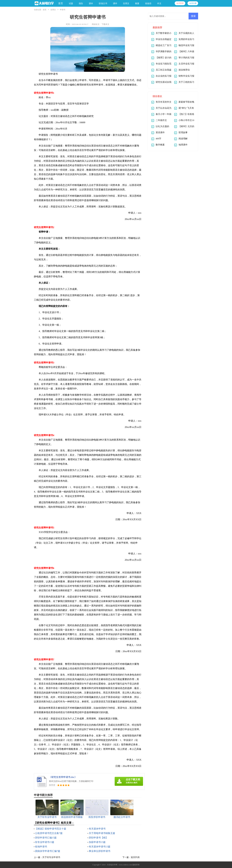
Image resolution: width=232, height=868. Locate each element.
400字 (159, 139)
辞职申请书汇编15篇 (46, 838)
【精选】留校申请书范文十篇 (51, 829)
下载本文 (105, 24)
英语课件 (160, 132)
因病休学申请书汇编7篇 (48, 851)
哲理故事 (183, 132)
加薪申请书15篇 (97, 842)
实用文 (53, 10)
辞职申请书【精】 (98, 838)
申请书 (63, 10)
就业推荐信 (184, 70)
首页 (61, 3)
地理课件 (183, 145)
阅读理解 (183, 139)
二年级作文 (161, 120)
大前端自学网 (112, 865)
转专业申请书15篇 (45, 842)
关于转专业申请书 (51, 857)
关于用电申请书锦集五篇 (102, 833)
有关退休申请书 (97, 829)
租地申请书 (41, 847)
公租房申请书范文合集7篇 (49, 833)
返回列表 (135, 857)
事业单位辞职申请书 (100, 851)
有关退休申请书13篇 (100, 847)
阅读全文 (96, 24)
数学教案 (160, 145)
